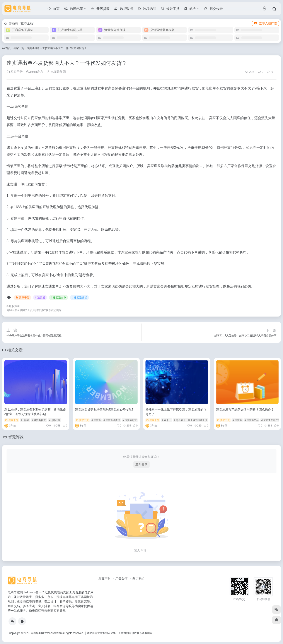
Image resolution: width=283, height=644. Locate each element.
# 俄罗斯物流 (39, 420)
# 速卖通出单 (58, 298)
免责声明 (104, 578)
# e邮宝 (25, 420)
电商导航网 (56, 72)
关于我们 (138, 578)
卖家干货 (19, 48)
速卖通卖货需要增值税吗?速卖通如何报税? (104, 409)
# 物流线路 (54, 420)
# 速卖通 (40, 298)
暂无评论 (16, 437)
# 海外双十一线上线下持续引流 (191, 420)
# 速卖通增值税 (112, 420)
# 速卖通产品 (252, 420)
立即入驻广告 (266, 23)
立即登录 (141, 464)
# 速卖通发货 (79, 298)
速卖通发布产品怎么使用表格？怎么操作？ (245, 409)
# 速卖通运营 (130, 420)
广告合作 (121, 578)
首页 (8, 48)
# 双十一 (167, 420)
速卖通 (15, 88)
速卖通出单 (50, 286)
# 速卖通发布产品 (271, 420)
